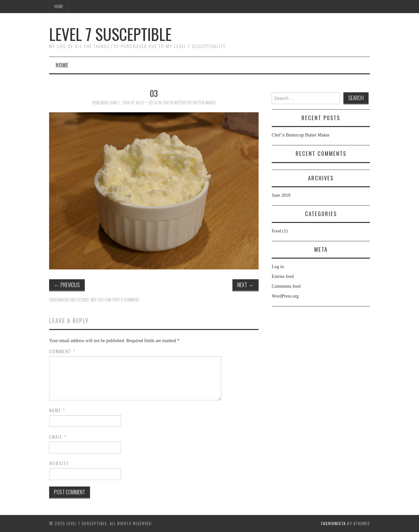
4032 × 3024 (146, 103)
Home (59, 6)
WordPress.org (285, 296)
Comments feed (286, 286)
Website (59, 463)
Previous (67, 285)
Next (246, 285)
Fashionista (333, 523)
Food (276, 231)
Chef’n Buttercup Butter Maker (189, 103)
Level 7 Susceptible (110, 34)
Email (58, 437)
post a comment (126, 300)
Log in (278, 267)
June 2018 (281, 195)
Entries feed (283, 276)
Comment (62, 351)
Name (57, 410)
